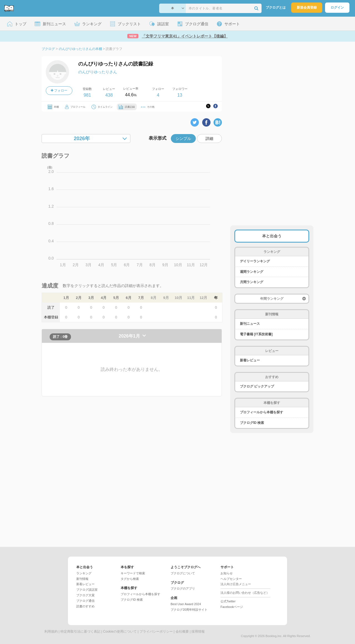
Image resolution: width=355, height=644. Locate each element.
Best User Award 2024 (186, 604)
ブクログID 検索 (252, 423)
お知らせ (227, 573)
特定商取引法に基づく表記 (80, 632)
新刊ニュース (250, 324)
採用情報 (198, 632)
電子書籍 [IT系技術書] (256, 334)
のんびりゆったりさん (98, 72)
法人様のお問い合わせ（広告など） (245, 593)
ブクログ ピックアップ (257, 386)
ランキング (84, 573)
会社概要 (182, 632)
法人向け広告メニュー (236, 584)
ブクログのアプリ (183, 588)
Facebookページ (232, 607)
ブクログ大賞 (85, 595)
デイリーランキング (255, 261)
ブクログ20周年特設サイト (189, 610)
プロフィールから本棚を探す (262, 412)
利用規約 (51, 632)
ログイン (337, 7)
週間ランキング (252, 272)
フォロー (59, 90)
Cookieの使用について (120, 632)
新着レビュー (250, 360)
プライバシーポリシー (156, 632)
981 (87, 95)
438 (109, 95)
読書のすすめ (85, 606)
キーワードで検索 (133, 573)
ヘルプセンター (231, 579)
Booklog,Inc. (274, 636)
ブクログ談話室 (87, 590)
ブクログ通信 (85, 601)
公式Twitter (228, 601)
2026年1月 (130, 336)
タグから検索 (130, 579)
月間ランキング (252, 282)
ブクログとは (276, 7)
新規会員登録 (307, 7)
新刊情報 (82, 579)
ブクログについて (183, 573)
